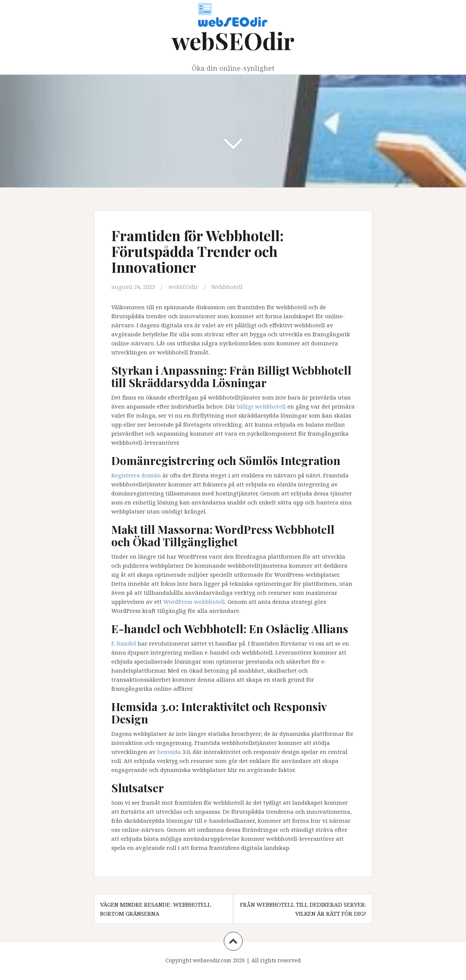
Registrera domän (136, 475)
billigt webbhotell (261, 406)
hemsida (169, 752)
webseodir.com (212, 960)
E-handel (124, 643)
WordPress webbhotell (194, 602)
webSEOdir (233, 40)
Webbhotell (227, 287)
